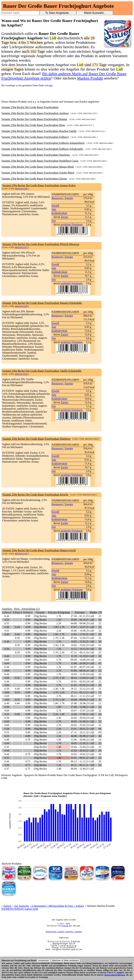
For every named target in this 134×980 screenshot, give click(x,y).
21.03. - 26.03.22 (80, 751)
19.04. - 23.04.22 (80, 747)
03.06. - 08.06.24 (80, 671)
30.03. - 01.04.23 (80, 721)
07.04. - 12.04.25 (80, 638)
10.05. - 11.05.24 (80, 674)
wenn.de (65, 926)
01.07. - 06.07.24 (80, 667)
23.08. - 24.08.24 (80, 663)
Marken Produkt (90, 78)
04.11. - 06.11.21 (80, 765)
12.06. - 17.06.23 (80, 714)
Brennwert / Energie (62, 198)
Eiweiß (55, 206)
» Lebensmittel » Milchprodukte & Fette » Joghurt (57, 906)
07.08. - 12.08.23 (80, 707)
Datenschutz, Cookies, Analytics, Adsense (64, 932)
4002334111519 (21, 554)
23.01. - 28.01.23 (80, 729)
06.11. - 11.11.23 (80, 696)
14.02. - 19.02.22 (80, 754)
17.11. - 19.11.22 (80, 732)
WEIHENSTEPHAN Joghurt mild (20, 909)
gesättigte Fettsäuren (72, 225)
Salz (54, 209)
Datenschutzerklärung (115, 975)
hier (51, 85)
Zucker (64, 217)
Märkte (93, 612)
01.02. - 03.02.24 (80, 685)
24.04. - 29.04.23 (80, 718)
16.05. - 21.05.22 (80, 743)
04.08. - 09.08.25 (80, 623)
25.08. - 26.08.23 (80, 703)
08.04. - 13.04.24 (80, 678)
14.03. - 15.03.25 (80, 642)
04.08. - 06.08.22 (80, 736)
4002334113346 (21, 189)
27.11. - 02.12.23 (80, 692)
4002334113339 (21, 306)
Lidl (92, 616)
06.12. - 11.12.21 (80, 761)
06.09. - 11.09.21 (80, 769)
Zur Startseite (21, 906)
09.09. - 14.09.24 (80, 660)
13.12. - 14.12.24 (80, 649)
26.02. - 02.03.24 (80, 681)
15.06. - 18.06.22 (80, 740)
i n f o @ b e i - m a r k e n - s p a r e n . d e (67, 949)
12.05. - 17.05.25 (80, 634)
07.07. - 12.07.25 (80, 627)
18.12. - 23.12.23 (80, 689)
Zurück (7, 906)
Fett (54, 221)
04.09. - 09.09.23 (80, 700)
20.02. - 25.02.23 (80, 725)
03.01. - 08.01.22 (80, 758)
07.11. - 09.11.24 (80, 652)
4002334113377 (21, 247)
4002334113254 (21, 374)
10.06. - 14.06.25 (80, 631)
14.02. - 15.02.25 (80, 645)
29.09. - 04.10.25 (80, 620)
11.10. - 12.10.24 (80, 656)
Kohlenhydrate (59, 213)
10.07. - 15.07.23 (80, 711)
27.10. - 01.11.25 (80, 616)
